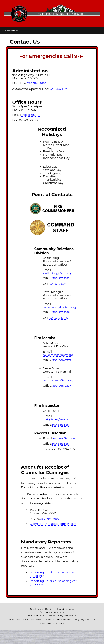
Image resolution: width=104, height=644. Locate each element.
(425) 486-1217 (87, 620)
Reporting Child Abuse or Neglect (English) (53, 574)
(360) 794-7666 (32, 620)
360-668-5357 (62, 360)
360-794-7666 (37, 83)
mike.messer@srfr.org (58, 355)
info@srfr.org (31, 115)
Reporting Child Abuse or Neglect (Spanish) (53, 583)
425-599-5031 (58, 284)
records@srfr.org (65, 438)
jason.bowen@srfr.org (58, 380)
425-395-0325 (59, 318)
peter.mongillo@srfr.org (59, 307)
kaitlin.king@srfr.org (57, 273)
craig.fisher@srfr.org (57, 419)
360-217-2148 (61, 312)
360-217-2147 (61, 278)
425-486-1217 (58, 89)
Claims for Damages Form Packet (53, 524)
